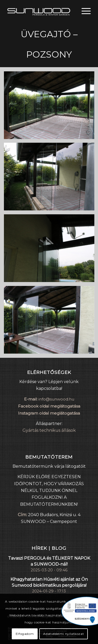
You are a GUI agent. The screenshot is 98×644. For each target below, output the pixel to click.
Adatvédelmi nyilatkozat (64, 634)
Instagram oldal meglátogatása (49, 413)
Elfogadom (25, 634)
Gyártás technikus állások (49, 430)
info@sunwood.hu (56, 399)
